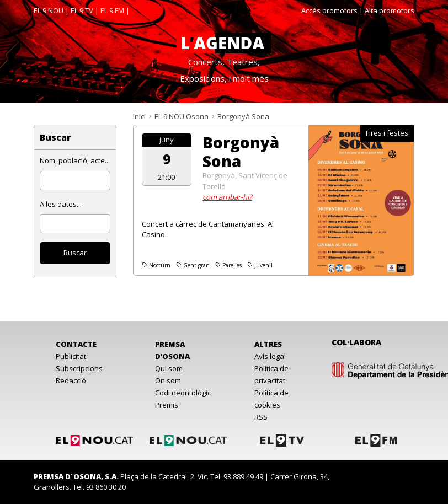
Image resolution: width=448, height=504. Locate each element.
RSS (261, 417)
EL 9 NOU (49, 10)
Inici (139, 116)
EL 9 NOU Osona (182, 116)
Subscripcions (79, 368)
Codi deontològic (183, 393)
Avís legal (270, 356)
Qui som (169, 368)
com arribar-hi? (227, 197)
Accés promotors (329, 10)
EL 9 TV (82, 10)
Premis (167, 405)
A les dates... (61, 204)
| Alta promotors (387, 10)
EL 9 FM (112, 10)
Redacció (71, 380)
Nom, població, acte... (75, 160)
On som (168, 380)
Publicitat (71, 356)
